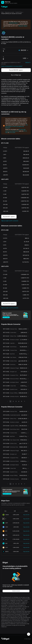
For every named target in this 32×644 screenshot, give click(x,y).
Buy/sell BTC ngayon (9, 217)
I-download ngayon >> (14, 23)
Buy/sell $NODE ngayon (16, 70)
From (4, 49)
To (3, 57)
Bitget (2, 12)
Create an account (16, 591)
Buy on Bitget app (16, 75)
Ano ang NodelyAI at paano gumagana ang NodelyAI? (17, 126)
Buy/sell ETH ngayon (9, 304)
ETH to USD (12, 132)
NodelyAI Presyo (19, 12)
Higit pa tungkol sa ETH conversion (10, 308)
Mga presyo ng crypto (10, 12)
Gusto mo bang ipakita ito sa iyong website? (12, 66)
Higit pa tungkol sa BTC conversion (10, 221)
